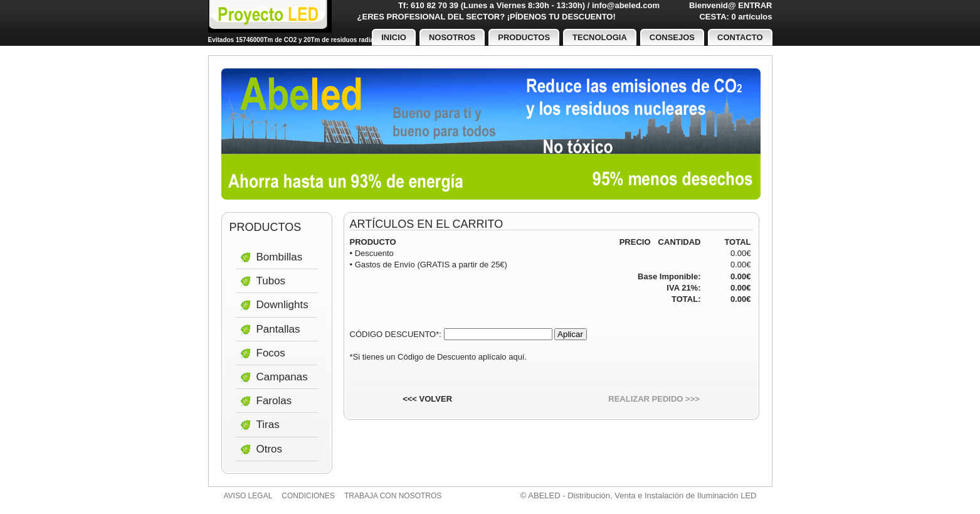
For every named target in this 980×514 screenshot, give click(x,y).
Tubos (271, 281)
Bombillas (280, 257)
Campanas (282, 377)
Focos (271, 353)
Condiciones (308, 496)
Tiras (268, 425)
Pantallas (278, 329)
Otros (270, 449)
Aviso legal (248, 496)
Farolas (274, 401)
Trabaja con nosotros (393, 496)
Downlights (282, 305)
